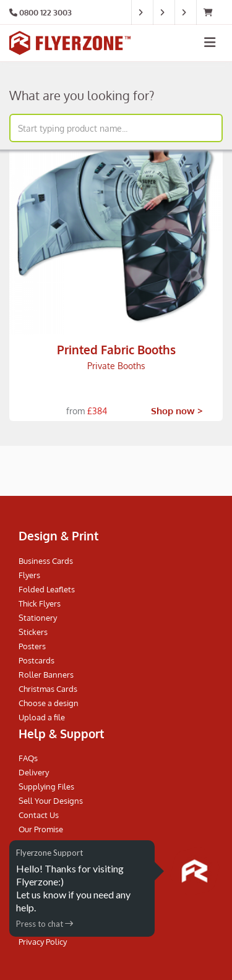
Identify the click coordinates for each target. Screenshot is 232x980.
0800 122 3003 (45, 12)
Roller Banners (46, 675)
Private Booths (116, 366)
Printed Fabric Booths (116, 349)
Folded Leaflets (47, 589)
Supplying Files (46, 786)
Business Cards (46, 561)
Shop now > (177, 411)
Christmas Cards (48, 689)
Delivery (34, 772)
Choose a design (49, 703)
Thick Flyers (40, 603)
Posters (32, 646)
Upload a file (42, 717)
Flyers (29, 575)
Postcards (37, 660)
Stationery (38, 618)
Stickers (33, 632)
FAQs (28, 758)
